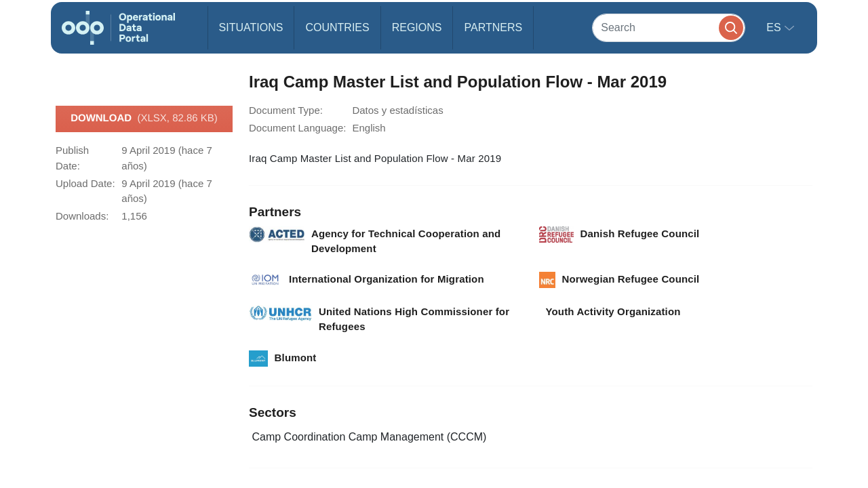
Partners (493, 27)
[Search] (669, 27)
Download (144, 119)
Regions (417, 27)
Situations (251, 27)
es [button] (775, 27)
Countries (337, 27)
